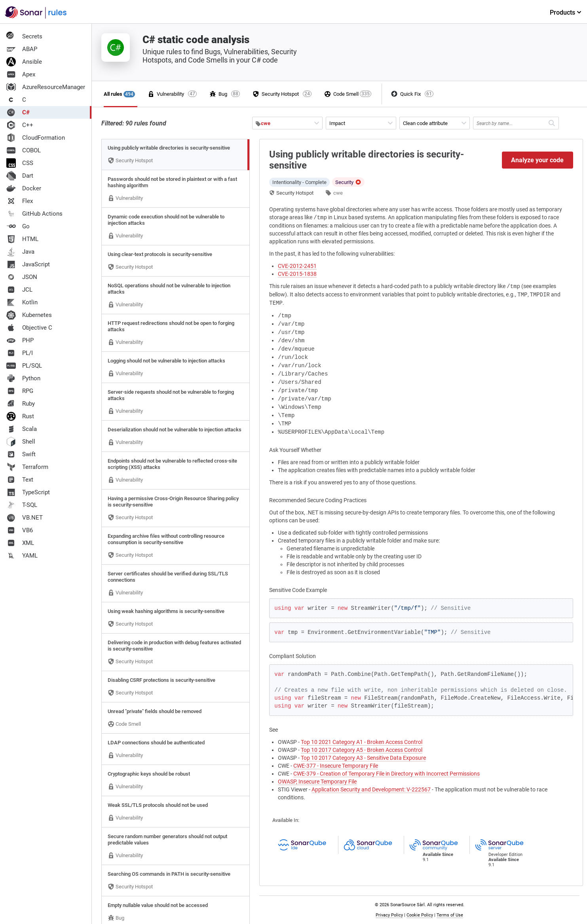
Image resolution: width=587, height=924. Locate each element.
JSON (22, 277)
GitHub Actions (34, 214)
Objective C (29, 328)
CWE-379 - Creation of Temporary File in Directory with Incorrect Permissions (387, 774)
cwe (338, 193)
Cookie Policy (420, 915)
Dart (20, 176)
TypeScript (28, 492)
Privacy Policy (389, 915)
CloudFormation (36, 138)
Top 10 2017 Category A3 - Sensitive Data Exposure (363, 758)
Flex (20, 201)
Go (18, 226)
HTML (22, 239)
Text (20, 480)
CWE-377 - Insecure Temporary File (336, 766)
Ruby (21, 404)
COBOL (24, 150)
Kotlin (22, 302)
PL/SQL (24, 366)
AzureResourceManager (46, 87)
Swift (21, 454)
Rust (20, 416)
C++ (20, 125)
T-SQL (22, 505)
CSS (20, 163)
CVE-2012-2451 (297, 266)
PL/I (20, 353)
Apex (21, 74)
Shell (21, 442)
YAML (22, 556)
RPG (20, 391)
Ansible (24, 62)
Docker (24, 188)
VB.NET (25, 518)
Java (20, 252)
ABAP (22, 49)
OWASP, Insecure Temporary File (317, 782)
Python (23, 378)
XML (20, 543)
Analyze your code (537, 160)
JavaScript (28, 264)
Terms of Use (450, 915)
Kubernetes (29, 315)
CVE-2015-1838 (297, 274)
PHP (20, 340)
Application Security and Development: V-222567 (371, 789)
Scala (22, 429)
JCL (19, 290)
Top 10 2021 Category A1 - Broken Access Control (362, 742)
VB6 (20, 530)
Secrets (24, 36)
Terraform (27, 467)
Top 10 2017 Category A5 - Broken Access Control (362, 750)
